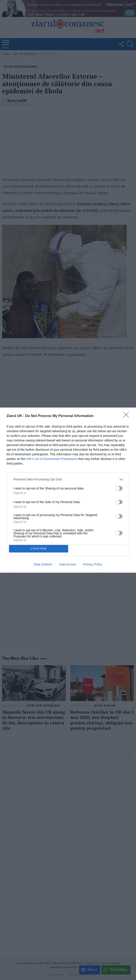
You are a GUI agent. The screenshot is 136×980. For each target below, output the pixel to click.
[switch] (119, 488)
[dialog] (68, 490)
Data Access (68, 564)
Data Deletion (43, 564)
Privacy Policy (93, 564)
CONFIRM (39, 548)
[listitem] (68, 479)
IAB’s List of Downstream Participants (52, 459)
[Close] (127, 416)
